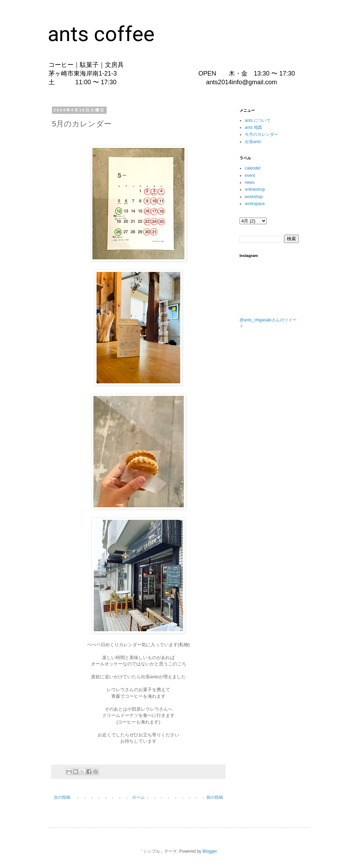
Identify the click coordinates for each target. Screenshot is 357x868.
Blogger (210, 851)
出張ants (253, 142)
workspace (255, 204)
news (250, 182)
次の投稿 (62, 797)
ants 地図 (253, 127)
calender (253, 168)
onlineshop (255, 189)
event (250, 175)
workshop (254, 197)
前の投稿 (215, 797)
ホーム (138, 797)
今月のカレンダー (261, 134)
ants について (258, 120)
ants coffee (101, 34)
